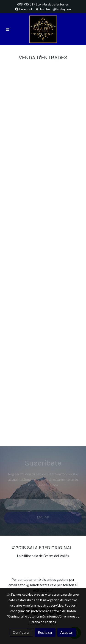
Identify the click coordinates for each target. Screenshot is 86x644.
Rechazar (45, 632)
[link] (43, 29)
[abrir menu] (8, 29)
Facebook (24, 9)
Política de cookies (43, 622)
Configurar (21, 632)
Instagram (62, 9)
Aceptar (67, 632)
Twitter (43, 9)
